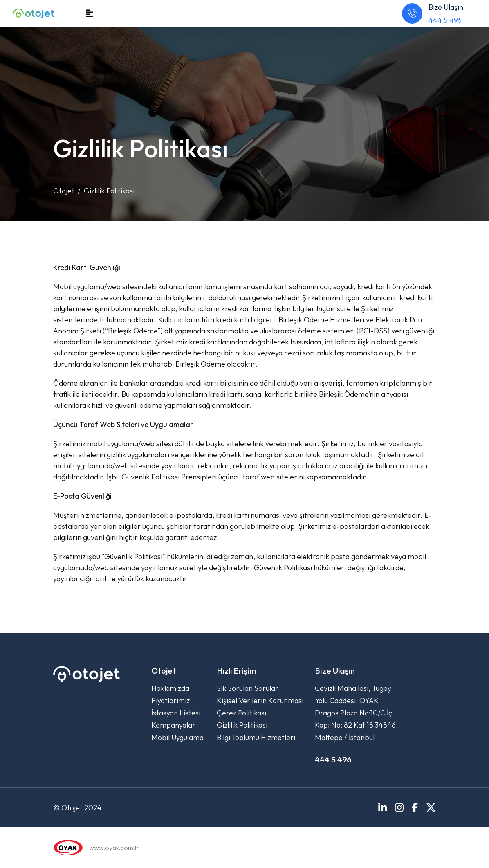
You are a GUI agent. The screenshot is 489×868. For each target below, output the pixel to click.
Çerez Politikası (241, 713)
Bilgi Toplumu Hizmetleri (256, 737)
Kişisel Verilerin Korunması (260, 700)
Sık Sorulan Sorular (248, 688)
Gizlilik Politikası (242, 725)
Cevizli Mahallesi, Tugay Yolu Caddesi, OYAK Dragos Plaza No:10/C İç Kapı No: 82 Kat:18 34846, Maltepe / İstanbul (356, 713)
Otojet (64, 191)
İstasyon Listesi (176, 713)
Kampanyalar (173, 725)
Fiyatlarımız (170, 700)
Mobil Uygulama (177, 737)
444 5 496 (445, 20)
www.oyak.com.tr (114, 848)
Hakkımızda (170, 688)
